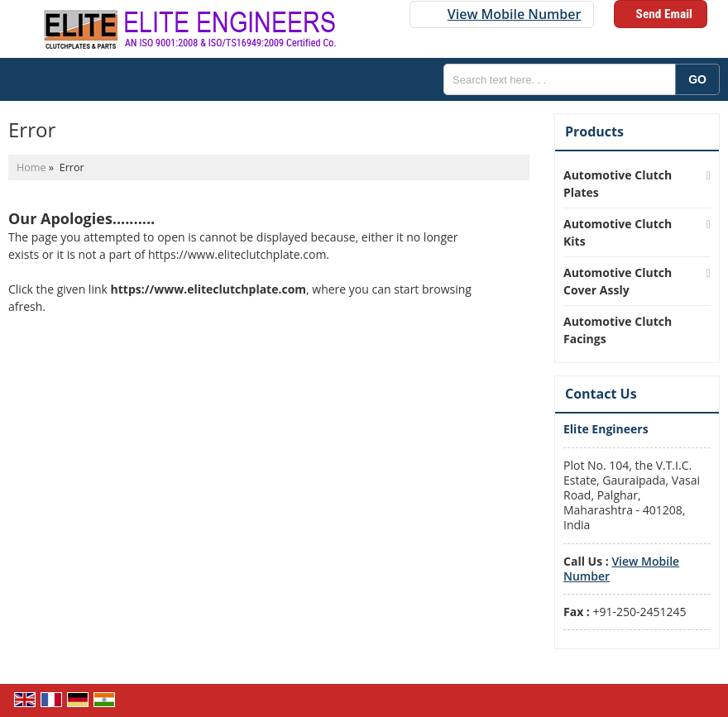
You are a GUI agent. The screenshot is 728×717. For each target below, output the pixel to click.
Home (31, 167)
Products (594, 131)
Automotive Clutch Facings (618, 330)
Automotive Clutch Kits (618, 232)
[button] (515, 14)
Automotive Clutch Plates (618, 184)
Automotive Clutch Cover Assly (618, 281)
